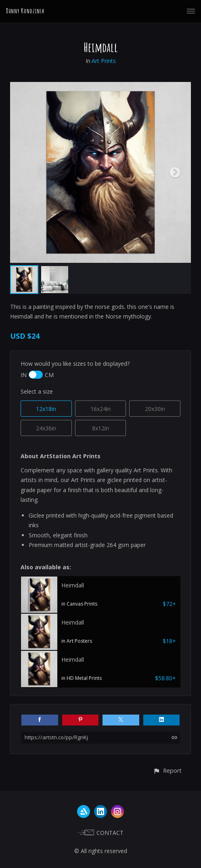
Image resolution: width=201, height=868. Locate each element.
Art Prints (104, 61)
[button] (167, 771)
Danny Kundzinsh (25, 11)
